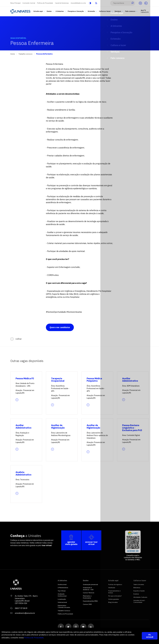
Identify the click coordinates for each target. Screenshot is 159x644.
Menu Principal (15, 3)
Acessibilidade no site (78, 3)
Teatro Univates (139, 584)
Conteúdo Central (29, 3)
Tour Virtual (62, 591)
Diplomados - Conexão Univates (64, 606)
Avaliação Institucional (62, 595)
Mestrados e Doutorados (87, 597)
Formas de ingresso (115, 584)
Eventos (136, 594)
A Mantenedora (63, 588)
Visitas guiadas (114, 599)
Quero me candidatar (60, 327)
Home (13, 54)
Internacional (62, 602)
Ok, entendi (150, 636)
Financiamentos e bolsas (114, 592)
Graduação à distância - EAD (88, 589)
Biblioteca (137, 588)
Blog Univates (113, 602)
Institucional (62, 584)
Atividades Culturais (140, 597)
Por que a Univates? (115, 596)
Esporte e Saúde (139, 591)
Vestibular (112, 588)
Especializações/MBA (90, 601)
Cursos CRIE (87, 604)
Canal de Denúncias (62, 3)
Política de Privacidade (45, 3)
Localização (62, 599)
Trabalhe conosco (26, 54)
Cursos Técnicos (89, 593)
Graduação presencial (90, 584)
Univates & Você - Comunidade (139, 601)
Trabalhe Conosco (64, 611)
